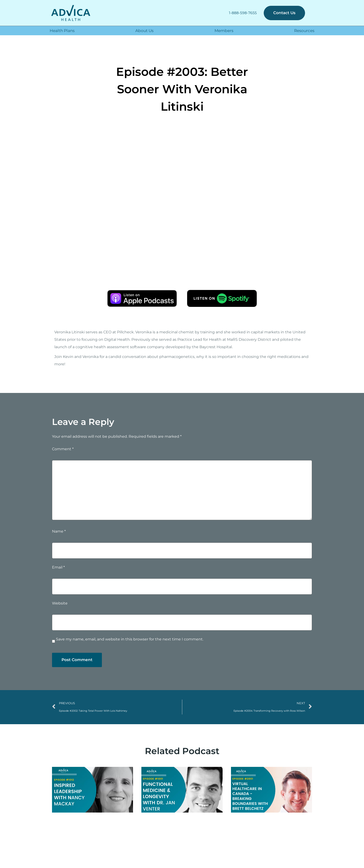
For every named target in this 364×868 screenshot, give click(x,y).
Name (59, 531)
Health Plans (62, 31)
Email (58, 567)
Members (224, 31)
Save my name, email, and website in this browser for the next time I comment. (130, 639)
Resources (304, 31)
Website (60, 603)
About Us (144, 31)
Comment (63, 449)
